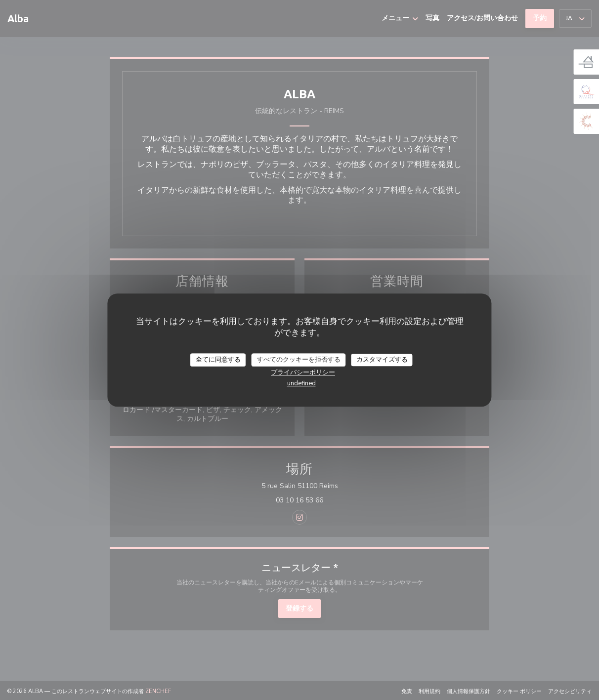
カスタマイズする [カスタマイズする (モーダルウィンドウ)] (382, 360)
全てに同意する (218, 360)
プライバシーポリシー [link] (303, 372)
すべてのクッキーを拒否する (299, 360)
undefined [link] (301, 383)
